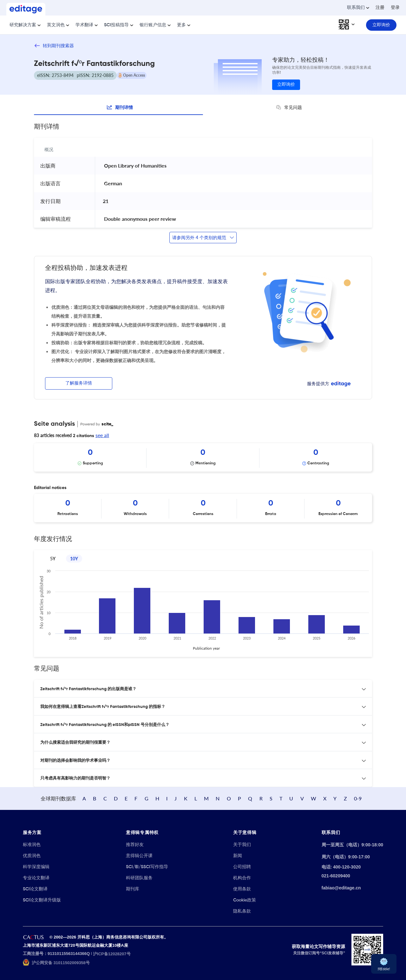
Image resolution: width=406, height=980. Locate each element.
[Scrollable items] (203, 457)
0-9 (358, 798)
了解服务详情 (79, 383)
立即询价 (286, 85)
